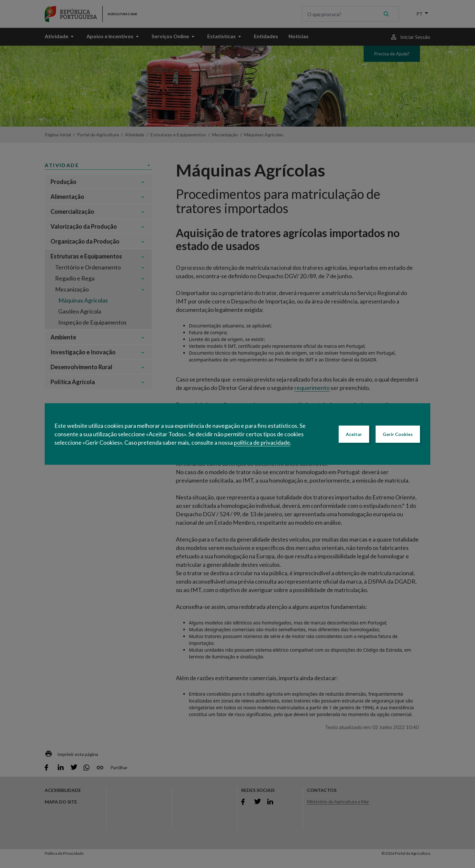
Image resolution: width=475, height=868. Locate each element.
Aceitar (354, 434)
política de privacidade (262, 442)
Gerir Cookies (398, 434)
